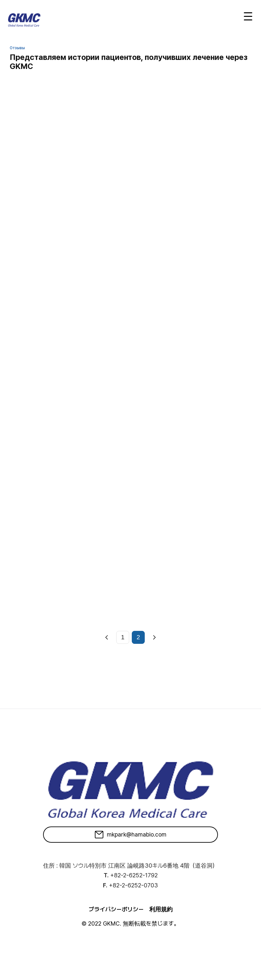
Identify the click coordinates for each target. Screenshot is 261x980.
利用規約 (161, 909)
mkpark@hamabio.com (130, 835)
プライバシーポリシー (116, 909)
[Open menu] (248, 16)
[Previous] (107, 637)
